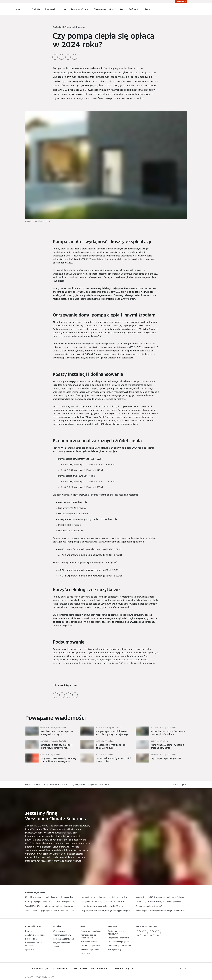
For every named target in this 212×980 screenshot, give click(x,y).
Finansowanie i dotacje (104, 9)
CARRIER (51, 977)
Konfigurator (134, 9)
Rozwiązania (50, 9)
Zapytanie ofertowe (80, 9)
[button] (179, 785)
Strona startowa (33, 785)
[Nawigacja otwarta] (18, 9)
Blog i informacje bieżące (55, 785)
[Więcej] (51, 731)
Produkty (36, 9)
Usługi (64, 9)
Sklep (147, 9)
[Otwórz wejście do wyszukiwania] (185, 9)
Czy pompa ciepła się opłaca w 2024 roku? (90, 785)
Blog (122, 9)
